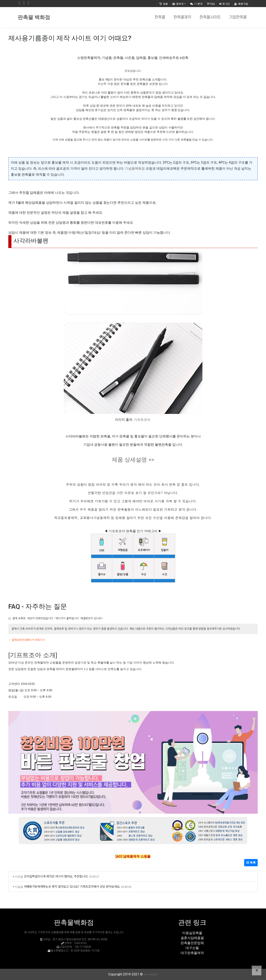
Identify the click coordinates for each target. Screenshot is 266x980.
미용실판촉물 (192, 933)
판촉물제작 (182, 17)
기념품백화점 (135, 168)
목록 (251, 863)
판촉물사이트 (210, 17)
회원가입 (241, 4)
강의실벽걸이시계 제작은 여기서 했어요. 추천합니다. (56, 876)
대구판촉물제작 (192, 953)
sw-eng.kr (151, 974)
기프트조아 (142, 420)
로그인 (224, 4)
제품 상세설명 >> (133, 460)
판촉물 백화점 (34, 17)
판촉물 (160, 17)
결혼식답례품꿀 (192, 938)
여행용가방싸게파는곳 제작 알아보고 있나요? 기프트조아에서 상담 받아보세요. (72, 886)
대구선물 (192, 948)
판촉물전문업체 (192, 943)
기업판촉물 (238, 17)
